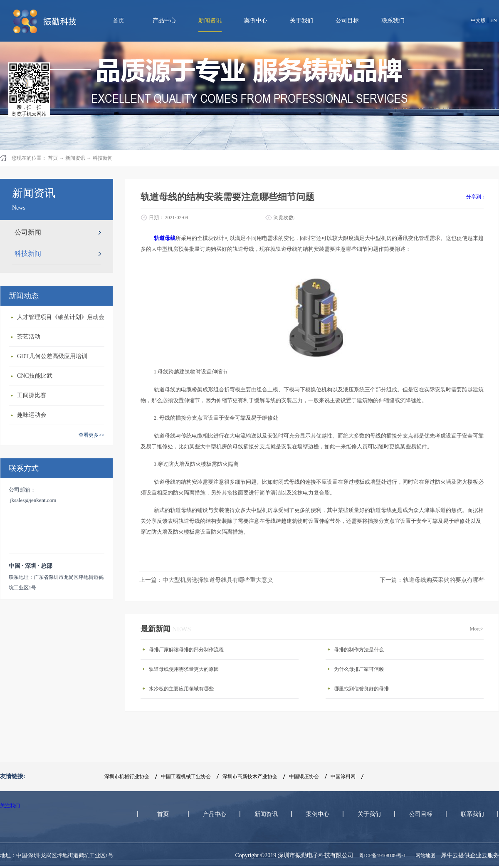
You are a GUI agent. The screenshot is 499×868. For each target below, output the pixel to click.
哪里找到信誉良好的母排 (361, 689)
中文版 (478, 20)
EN (494, 20)
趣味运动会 (32, 415)
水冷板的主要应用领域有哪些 (181, 689)
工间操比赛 (32, 395)
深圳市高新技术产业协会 (250, 777)
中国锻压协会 (304, 777)
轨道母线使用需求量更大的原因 (184, 669)
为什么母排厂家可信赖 (359, 669)
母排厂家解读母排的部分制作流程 (186, 650)
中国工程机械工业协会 (186, 777)
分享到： (476, 197)
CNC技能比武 (35, 376)
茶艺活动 (29, 337)
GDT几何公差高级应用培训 (52, 356)
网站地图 (424, 856)
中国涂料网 (343, 777)
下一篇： (432, 580)
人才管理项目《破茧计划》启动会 (61, 317)
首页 (119, 21)
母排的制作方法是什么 (359, 650)
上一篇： (206, 580)
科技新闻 (103, 158)
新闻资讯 (75, 158)
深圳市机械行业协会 (127, 777)
